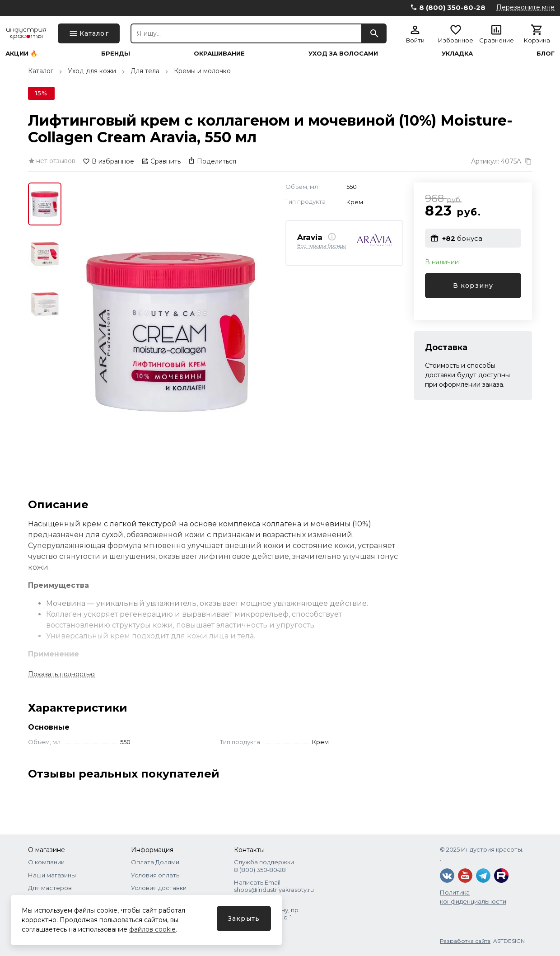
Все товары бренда (322, 246)
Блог (546, 54)
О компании (46, 862)
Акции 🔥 (21, 54)
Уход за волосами (343, 54)
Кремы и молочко (202, 71)
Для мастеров (50, 888)
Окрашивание (219, 54)
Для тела (145, 71)
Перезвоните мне (525, 7)
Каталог (41, 71)
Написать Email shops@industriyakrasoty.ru (274, 886)
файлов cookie (152, 929)
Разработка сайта (465, 941)
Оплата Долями (155, 862)
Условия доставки (159, 888)
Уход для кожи (92, 71)
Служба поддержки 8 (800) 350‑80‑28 (264, 866)
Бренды (116, 54)
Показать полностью (61, 674)
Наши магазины (52, 875)
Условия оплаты (156, 875)
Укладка (457, 54)
